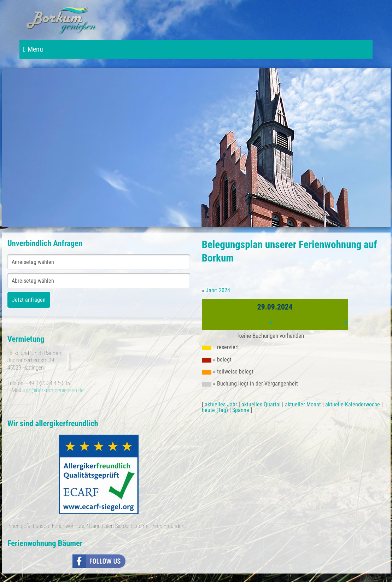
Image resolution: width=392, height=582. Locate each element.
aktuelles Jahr (221, 404)
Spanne (241, 410)
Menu (33, 49)
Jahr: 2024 (218, 290)
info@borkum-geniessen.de (53, 390)
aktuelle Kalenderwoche (353, 404)
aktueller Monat (303, 404)
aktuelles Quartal (261, 404)
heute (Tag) (215, 410)
